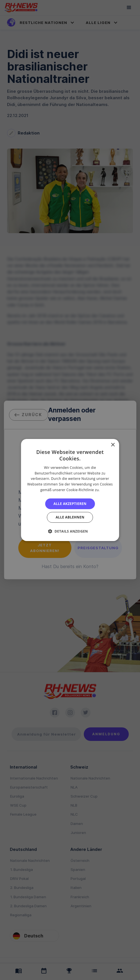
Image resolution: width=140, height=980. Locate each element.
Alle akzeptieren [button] (70, 504)
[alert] (70, 490)
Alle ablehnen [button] (70, 517)
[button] (70, 531)
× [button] (113, 445)
